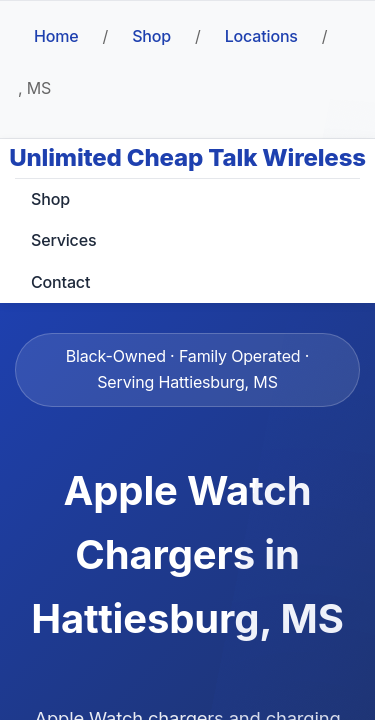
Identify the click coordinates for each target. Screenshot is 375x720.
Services (63, 240)
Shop (151, 36)
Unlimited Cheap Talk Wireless (187, 157)
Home (56, 36)
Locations (261, 36)
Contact (60, 282)
